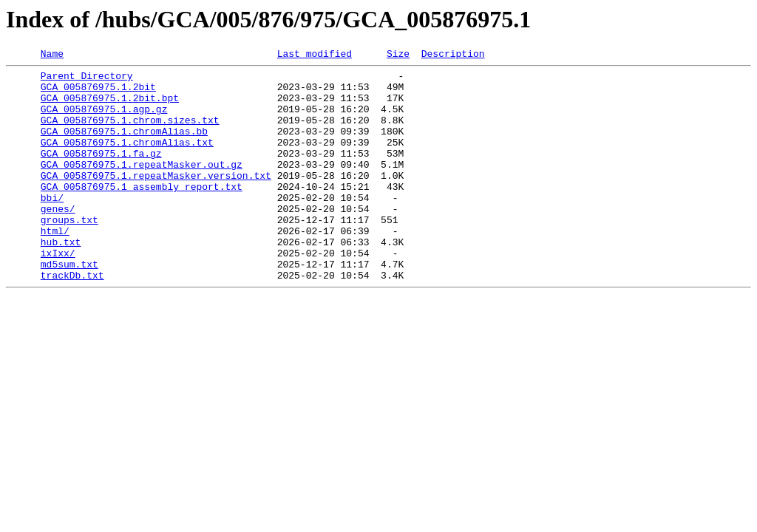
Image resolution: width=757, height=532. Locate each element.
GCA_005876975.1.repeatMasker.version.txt (156, 199)
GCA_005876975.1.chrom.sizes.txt (130, 133)
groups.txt (69, 253)
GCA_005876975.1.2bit (98, 93)
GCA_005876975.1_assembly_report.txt (142, 213)
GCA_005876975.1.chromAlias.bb (124, 146)
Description (453, 55)
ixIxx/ (58, 293)
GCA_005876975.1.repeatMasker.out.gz (142, 186)
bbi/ (52, 226)
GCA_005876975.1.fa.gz (101, 173)
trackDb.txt (72, 319)
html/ (55, 266)
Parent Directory (87, 80)
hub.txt (61, 279)
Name (52, 55)
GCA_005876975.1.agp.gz (104, 120)
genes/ (58, 239)
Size (398, 55)
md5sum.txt (69, 306)
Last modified (315, 55)
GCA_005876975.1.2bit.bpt (110, 106)
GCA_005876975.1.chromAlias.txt (127, 160)
